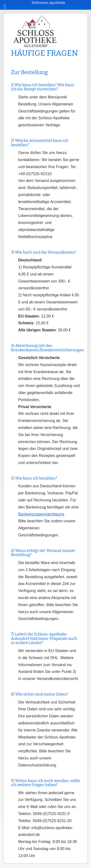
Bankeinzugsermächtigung (41, 514)
